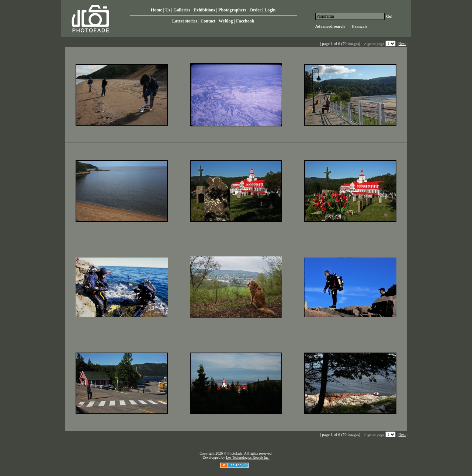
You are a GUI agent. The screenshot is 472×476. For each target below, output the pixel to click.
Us (168, 10)
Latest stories (185, 21)
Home (157, 10)
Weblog (226, 21)
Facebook (245, 21)
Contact (208, 21)
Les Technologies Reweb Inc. (248, 457)
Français (360, 26)
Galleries (182, 10)
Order (256, 10)
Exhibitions (204, 10)
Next (402, 44)
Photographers (232, 10)
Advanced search (330, 26)
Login (270, 10)
